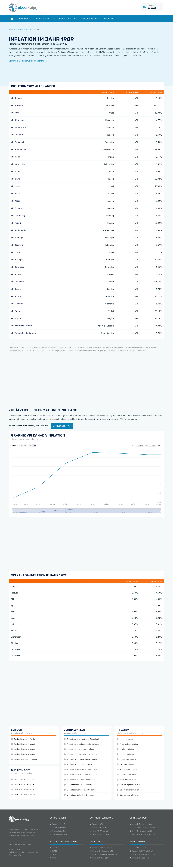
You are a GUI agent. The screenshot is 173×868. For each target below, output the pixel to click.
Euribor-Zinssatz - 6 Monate (23, 754)
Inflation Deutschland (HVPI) (142, 854)
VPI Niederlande (19, 230)
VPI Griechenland (19, 149)
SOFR (53, 854)
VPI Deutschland (19, 127)
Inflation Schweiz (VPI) (100, 858)
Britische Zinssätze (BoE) (141, 831)
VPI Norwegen (18, 238)
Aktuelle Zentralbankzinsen (142, 824)
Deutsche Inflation (125, 765)
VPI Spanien (17, 289)
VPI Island (16, 179)
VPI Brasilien (17, 105)
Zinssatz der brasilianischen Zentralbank (81, 744)
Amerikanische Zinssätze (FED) (143, 828)
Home (11, 30)
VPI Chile (15, 113)
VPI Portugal (17, 260)
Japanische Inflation (126, 780)
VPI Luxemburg (18, 216)
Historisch (29, 30)
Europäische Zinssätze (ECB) (142, 834)
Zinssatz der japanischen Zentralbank (80, 765)
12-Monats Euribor (58, 834)
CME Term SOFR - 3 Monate (23, 785)
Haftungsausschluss (17, 844)
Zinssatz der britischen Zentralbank (79, 749)
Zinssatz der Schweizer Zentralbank (79, 790)
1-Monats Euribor (58, 828)
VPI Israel (15, 186)
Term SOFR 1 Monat (99, 831)
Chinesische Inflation (127, 759)
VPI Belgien (16, 98)
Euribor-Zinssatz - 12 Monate (24, 759)
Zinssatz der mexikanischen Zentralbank (81, 775)
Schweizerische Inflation (128, 795)
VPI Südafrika (17, 296)
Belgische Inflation (126, 749)
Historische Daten (65, 19)
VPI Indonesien (18, 164)
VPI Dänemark (18, 120)
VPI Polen (15, 252)
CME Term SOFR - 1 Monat (23, 779)
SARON (54, 848)
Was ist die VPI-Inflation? (101, 848)
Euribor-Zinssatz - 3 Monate (23, 749)
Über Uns (109, 19)
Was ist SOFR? (97, 824)
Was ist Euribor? (57, 824)
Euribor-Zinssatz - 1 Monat (23, 744)
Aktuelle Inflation (138, 848)
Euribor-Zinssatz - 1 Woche (23, 739)
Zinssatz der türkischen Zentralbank (80, 795)
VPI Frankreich (18, 142)
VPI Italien (16, 194)
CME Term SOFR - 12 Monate (24, 795)
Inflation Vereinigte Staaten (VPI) (104, 854)
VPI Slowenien (18, 282)
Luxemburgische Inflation (128, 785)
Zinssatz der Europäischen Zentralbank (81, 759)
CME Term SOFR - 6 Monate (23, 790)
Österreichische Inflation (128, 790)
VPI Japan (16, 201)
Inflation (42, 19)
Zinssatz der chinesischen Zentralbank (80, 754)
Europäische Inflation (127, 770)
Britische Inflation (125, 754)
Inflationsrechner (125, 739)
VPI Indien (16, 157)
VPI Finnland (17, 135)
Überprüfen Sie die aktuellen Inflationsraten (28, 61)
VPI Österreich (18, 245)
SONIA (54, 858)
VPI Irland (15, 171)
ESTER (54, 851)
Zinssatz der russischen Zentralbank (80, 785)
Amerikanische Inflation (128, 744)
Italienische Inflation (126, 775)
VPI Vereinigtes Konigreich (23, 333)
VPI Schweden (18, 267)
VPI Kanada (16, 208)
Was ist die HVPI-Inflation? (142, 851)
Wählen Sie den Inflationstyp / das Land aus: (29, 426)
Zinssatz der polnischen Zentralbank (80, 780)
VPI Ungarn (16, 318)
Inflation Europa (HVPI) (140, 858)
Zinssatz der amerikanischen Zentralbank (82, 739)
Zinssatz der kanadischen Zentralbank (80, 770)
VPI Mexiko (16, 223)
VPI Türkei (16, 311)
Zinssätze (25, 19)
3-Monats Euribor (58, 831)
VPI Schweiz (17, 274)
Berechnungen (90, 19)
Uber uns (31, 844)
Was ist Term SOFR (99, 828)
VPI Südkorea (17, 304)
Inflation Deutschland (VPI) (102, 851)
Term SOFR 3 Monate (99, 834)
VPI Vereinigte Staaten (22, 326)
